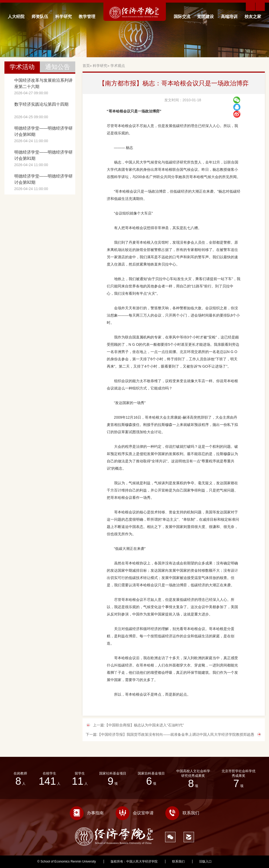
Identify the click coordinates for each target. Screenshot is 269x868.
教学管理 (87, 17)
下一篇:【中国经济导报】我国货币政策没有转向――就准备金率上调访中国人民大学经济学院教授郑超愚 (170, 734)
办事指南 (87, 813)
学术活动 (22, 67)
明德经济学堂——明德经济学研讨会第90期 (43, 131)
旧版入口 (205, 861)
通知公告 (58, 67)
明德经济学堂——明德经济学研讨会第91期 (43, 155)
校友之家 (253, 17)
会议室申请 (135, 813)
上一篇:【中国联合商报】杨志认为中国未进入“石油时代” (138, 725)
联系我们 (182, 813)
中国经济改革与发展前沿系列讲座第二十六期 (43, 83)
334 (229, 861)
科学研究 (64, 17)
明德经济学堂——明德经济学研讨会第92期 (43, 179)
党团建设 (205, 17)
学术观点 (118, 66)
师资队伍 (40, 17)
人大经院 (16, 17)
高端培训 (229, 17)
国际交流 (182, 17)
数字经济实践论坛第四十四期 (41, 104)
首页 (86, 66)
